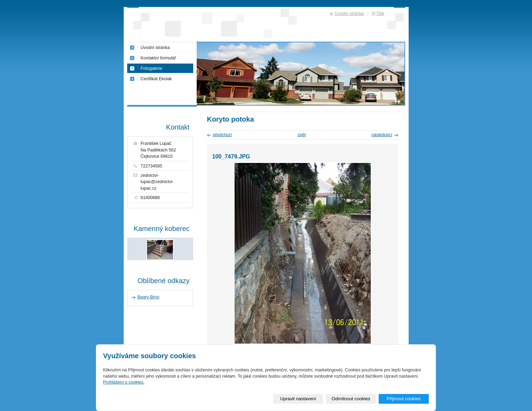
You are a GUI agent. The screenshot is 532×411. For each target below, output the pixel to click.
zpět (302, 135)
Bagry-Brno (149, 297)
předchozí (223, 135)
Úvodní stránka (155, 48)
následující (382, 135)
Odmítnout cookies (351, 399)
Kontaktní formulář (158, 58)
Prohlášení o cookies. (124, 382)
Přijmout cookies (404, 399)
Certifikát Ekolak (156, 79)
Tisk (380, 14)
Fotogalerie (152, 68)
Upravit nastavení (298, 399)
